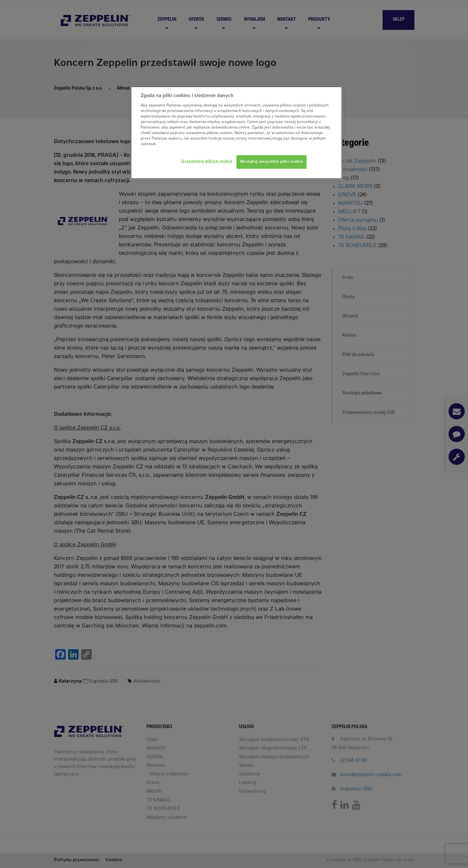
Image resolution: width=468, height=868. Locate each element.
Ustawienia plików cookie (207, 161)
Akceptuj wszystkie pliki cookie (272, 162)
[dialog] (236, 133)
